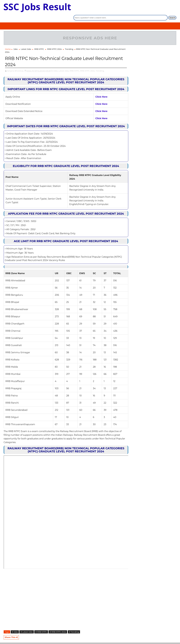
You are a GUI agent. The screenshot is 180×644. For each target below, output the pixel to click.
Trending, (100, 63)
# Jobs (15, 634)
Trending (69, 42)
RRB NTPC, (75, 63)
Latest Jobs (26, 42)
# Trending (74, 634)
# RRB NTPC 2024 (58, 634)
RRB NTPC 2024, (88, 63)
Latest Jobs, (64, 63)
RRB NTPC (39, 42)
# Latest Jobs (27, 634)
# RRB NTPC (41, 634)
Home (8, 42)
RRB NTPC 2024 (54, 42)
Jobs (15, 42)
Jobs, (56, 63)
